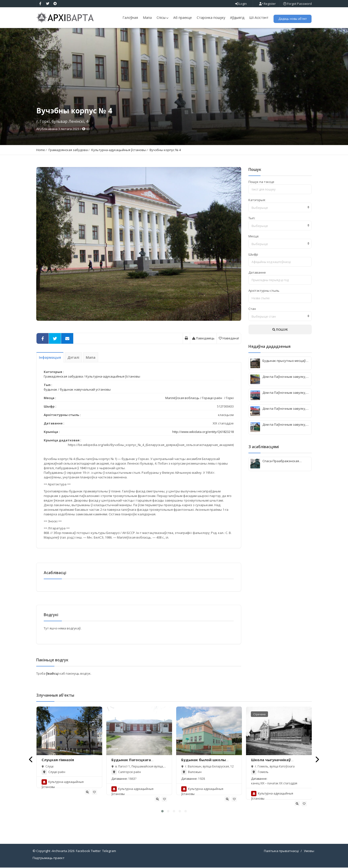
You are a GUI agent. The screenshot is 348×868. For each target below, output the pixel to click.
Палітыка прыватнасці (281, 851)
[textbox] (280, 208)
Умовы (309, 851)
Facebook (83, 851)
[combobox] (280, 207)
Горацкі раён (212, 398)
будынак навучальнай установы (85, 389)
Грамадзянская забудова (68, 150)
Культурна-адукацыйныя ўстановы (119, 150)
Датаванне (257, 272)
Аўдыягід (237, 18)
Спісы (163, 18)
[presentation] (31, 760)
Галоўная (130, 18)
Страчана (259, 715)
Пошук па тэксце (261, 182)
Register (267, 4)
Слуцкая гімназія (58, 760)
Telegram (109, 851)
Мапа (147, 18)
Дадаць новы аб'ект (293, 19)
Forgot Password (297, 4)
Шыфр (253, 254)
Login (241, 4)
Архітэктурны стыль (264, 291)
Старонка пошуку (211, 18)
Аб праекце (183, 18)
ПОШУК (280, 329)
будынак (51, 389)
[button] (162, 812)
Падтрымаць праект (49, 858)
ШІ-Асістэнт (259, 18)
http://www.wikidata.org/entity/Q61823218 (203, 432)
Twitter (96, 851)
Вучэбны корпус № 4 (165, 150)
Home (41, 150)
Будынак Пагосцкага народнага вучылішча (133, 763)
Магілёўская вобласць (182, 398)
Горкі (230, 398)
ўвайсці (53, 674)
